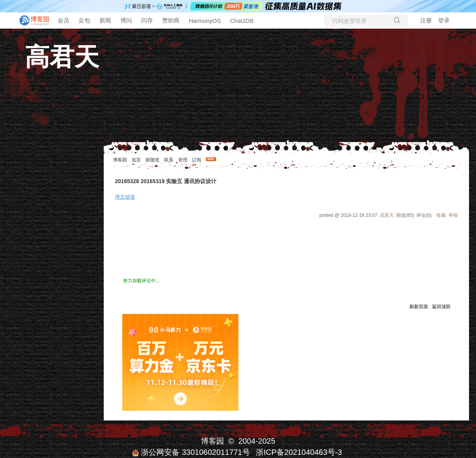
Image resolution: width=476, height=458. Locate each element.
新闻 (105, 20)
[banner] (31, 21)
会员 (63, 20)
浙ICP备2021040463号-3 (299, 452)
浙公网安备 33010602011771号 (191, 452)
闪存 (147, 20)
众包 (84, 20)
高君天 (62, 57)
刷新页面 (419, 307)
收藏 (441, 215)
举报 (453, 215)
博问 (126, 20)
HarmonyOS (205, 21)
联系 (169, 160)
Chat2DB (242, 21)
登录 (444, 20)
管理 (183, 160)
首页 (136, 160)
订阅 (197, 160)
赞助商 (171, 20)
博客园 (120, 160)
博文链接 (125, 197)
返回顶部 (441, 307)
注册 (426, 20)
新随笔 (152, 160)
